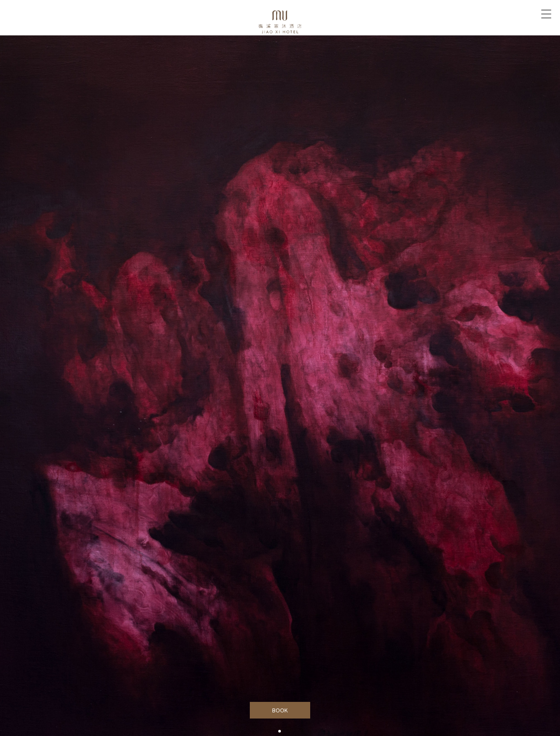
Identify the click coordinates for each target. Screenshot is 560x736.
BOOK (280, 710)
